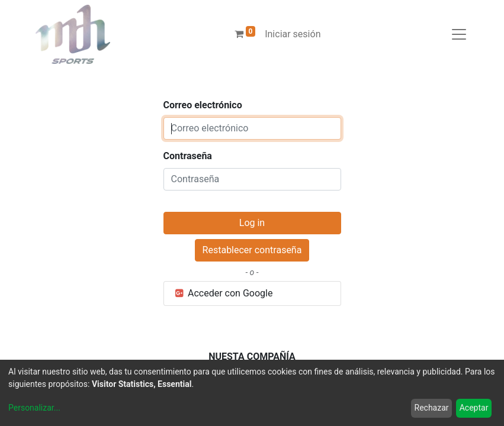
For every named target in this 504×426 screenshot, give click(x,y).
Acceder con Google (223, 293)
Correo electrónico (203, 105)
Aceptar (474, 408)
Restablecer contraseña (252, 250)
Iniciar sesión (293, 34)
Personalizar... (34, 408)
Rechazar (432, 408)
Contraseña (188, 156)
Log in (252, 223)
